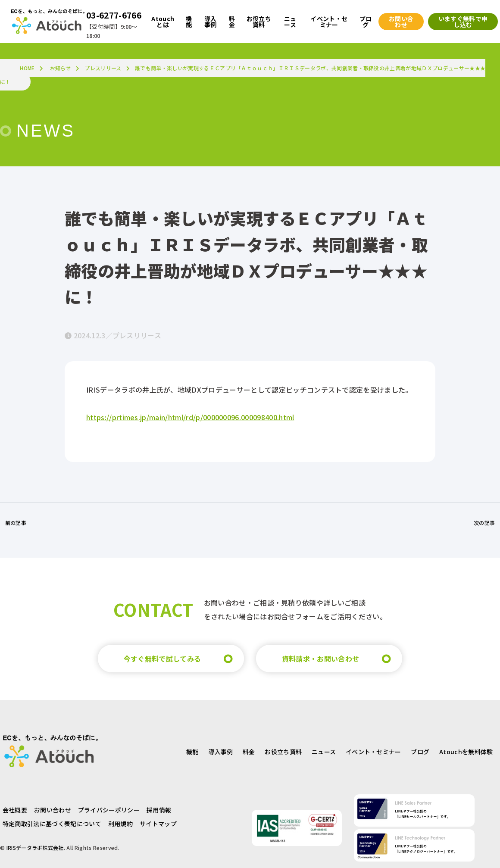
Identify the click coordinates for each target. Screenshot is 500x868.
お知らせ (61, 68)
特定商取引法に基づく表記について (52, 824)
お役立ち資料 (283, 752)
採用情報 (159, 810)
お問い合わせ (53, 810)
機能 (192, 752)
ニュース (324, 752)
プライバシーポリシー (109, 810)
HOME (27, 68)
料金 (249, 752)
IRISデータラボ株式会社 (35, 848)
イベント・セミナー (373, 752)
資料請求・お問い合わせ (321, 659)
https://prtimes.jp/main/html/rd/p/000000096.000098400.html (190, 417)
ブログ (420, 752)
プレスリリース (103, 68)
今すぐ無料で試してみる (162, 659)
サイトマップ (158, 824)
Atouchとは (163, 22)
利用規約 (120, 824)
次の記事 (484, 523)
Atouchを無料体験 (466, 752)
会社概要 (15, 810)
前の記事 (16, 523)
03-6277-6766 (114, 15)
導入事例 (220, 752)
